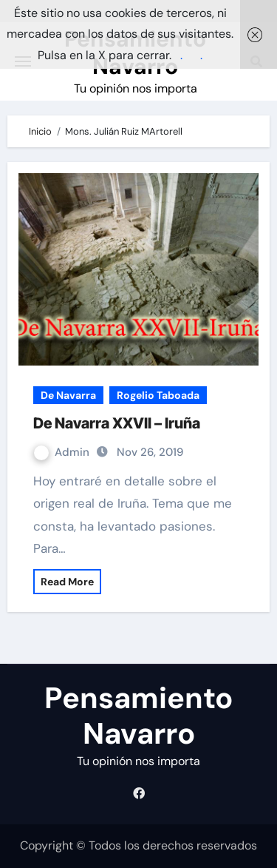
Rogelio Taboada (158, 395)
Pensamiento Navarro (138, 716)
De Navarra (68, 395)
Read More (67, 582)
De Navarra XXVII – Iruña (117, 423)
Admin (63, 452)
